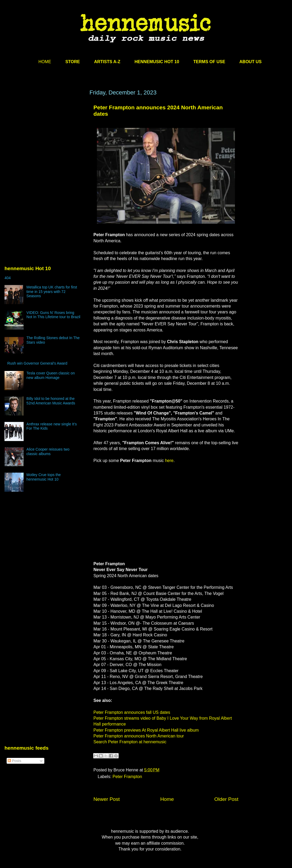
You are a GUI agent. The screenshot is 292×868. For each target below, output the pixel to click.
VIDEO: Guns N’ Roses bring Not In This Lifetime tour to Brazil (53, 315)
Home (167, 799)
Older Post (226, 799)
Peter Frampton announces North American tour (139, 736)
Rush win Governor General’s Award (37, 363)
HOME (45, 62)
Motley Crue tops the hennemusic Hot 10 (44, 477)
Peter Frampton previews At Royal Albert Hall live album (146, 730)
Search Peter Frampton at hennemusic (130, 742)
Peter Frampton (127, 777)
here (169, 461)
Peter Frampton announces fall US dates (132, 712)
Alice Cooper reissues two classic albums (48, 452)
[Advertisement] (44, 140)
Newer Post (107, 799)
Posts (14, 761)
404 (8, 278)
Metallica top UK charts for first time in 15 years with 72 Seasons (52, 292)
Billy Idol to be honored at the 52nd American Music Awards (51, 401)
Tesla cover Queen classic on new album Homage (51, 375)
